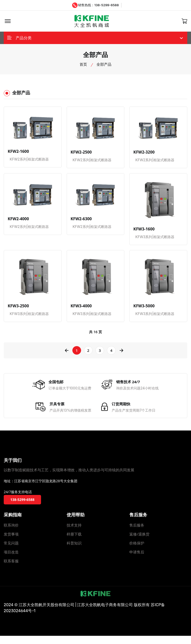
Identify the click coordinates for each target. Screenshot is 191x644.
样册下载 (74, 542)
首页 (83, 66)
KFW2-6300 (81, 221)
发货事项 (11, 542)
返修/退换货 (139, 542)
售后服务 (137, 533)
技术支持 (74, 533)
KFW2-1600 (18, 154)
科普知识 (74, 551)
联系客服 (11, 569)
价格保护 (137, 551)
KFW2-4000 (18, 221)
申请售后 (137, 560)
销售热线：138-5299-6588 (95, 5)
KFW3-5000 (143, 308)
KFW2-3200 (143, 154)
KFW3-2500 (18, 308)
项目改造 (11, 560)
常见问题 (11, 551)
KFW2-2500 (81, 154)
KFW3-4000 (81, 308)
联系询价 (11, 533)
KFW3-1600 (143, 231)
